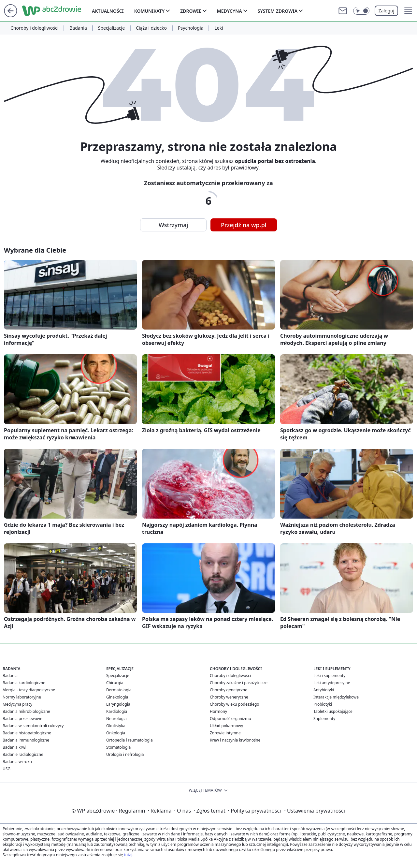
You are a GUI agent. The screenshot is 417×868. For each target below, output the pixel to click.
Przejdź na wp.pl (244, 225)
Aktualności (108, 11)
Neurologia (116, 719)
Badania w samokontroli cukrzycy (33, 726)
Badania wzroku (17, 762)
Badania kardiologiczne (24, 683)
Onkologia (116, 733)
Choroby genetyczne (229, 690)
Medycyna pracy (17, 704)
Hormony (218, 711)
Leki (219, 28)
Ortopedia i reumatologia (129, 740)
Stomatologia (118, 747)
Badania (78, 28)
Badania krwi (14, 747)
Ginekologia (117, 697)
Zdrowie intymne (225, 733)
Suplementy (324, 719)
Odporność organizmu (230, 719)
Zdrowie (191, 11)
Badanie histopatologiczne (27, 733)
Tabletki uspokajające (333, 711)
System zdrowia (278, 11)
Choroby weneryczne (229, 697)
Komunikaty (149, 11)
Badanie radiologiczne (23, 754)
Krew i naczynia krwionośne (235, 740)
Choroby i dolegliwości (34, 28)
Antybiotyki (324, 690)
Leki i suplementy (329, 676)
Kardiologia (117, 711)
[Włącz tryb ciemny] (361, 11)
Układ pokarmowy (226, 726)
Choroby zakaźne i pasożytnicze (239, 683)
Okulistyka (116, 726)
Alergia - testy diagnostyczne (29, 690)
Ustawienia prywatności (314, 811)
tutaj (128, 855)
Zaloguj (387, 11)
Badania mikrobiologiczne (26, 711)
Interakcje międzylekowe (336, 697)
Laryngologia (118, 704)
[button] (408, 11)
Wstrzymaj (173, 225)
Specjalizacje (111, 28)
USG (7, 769)
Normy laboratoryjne (22, 697)
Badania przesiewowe (22, 719)
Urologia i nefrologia (125, 754)
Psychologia (191, 28)
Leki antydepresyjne (332, 683)
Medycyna (230, 11)
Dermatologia (119, 690)
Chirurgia (115, 683)
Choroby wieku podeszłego (235, 704)
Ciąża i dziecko (151, 28)
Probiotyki (323, 704)
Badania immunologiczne (26, 740)
